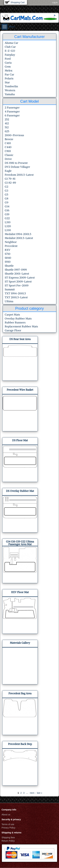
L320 (8, 226)
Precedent (11, 246)
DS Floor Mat (20, 440)
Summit (10, 289)
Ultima (9, 301)
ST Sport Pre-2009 (17, 285)
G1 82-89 (10, 183)
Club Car (10, 47)
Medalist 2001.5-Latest (19, 238)
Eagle (8, 171)
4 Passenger (12, 111)
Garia (8, 63)
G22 (7, 218)
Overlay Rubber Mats (18, 318)
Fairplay (10, 55)
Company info (9, 810)
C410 (8, 143)
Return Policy (8, 841)
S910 (8, 262)
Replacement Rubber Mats (21, 326)
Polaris (9, 78)
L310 (8, 222)
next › (32, 793)
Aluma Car (11, 43)
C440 (8, 147)
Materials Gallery (20, 643)
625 (7, 131)
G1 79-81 (10, 179)
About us (6, 815)
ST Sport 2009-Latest (18, 281)
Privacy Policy (8, 828)
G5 (6, 194)
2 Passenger (12, 107)
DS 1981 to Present (16, 163)
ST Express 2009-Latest (20, 277)
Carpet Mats (12, 315)
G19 (7, 214)
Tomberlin (11, 86)
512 (7, 127)
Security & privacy (11, 819)
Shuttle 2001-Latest (17, 274)
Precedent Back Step (20, 744)
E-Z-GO (10, 51)
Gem (8, 67)
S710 (8, 254)
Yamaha (10, 94)
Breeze (9, 139)
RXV (8, 250)
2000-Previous (14, 135)
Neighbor (11, 242)
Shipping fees (8, 837)
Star (7, 82)
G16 (7, 210)
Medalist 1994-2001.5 (18, 234)
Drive (8, 159)
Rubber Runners (15, 322)
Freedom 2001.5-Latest (19, 175)
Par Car (9, 74)
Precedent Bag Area (20, 693)
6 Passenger (12, 115)
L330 (8, 230)
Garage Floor (13, 330)
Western (10, 90)
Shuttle (9, 266)
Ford (8, 59)
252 (7, 119)
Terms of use (8, 824)
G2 (6, 187)
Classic (9, 155)
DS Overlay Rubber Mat (20, 491)
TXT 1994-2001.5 (15, 293)
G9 (7, 202)
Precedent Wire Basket (20, 390)
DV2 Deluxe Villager (17, 167)
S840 (8, 258)
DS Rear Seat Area (20, 339)
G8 (7, 198)
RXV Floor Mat (20, 592)
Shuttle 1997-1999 (16, 270)
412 (7, 123)
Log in (55, 3)
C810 (8, 151)
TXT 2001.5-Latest (16, 297)
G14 (7, 206)
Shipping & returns (11, 833)
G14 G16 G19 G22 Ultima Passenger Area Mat (20, 543)
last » (39, 793)
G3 (6, 191)
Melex (9, 70)
